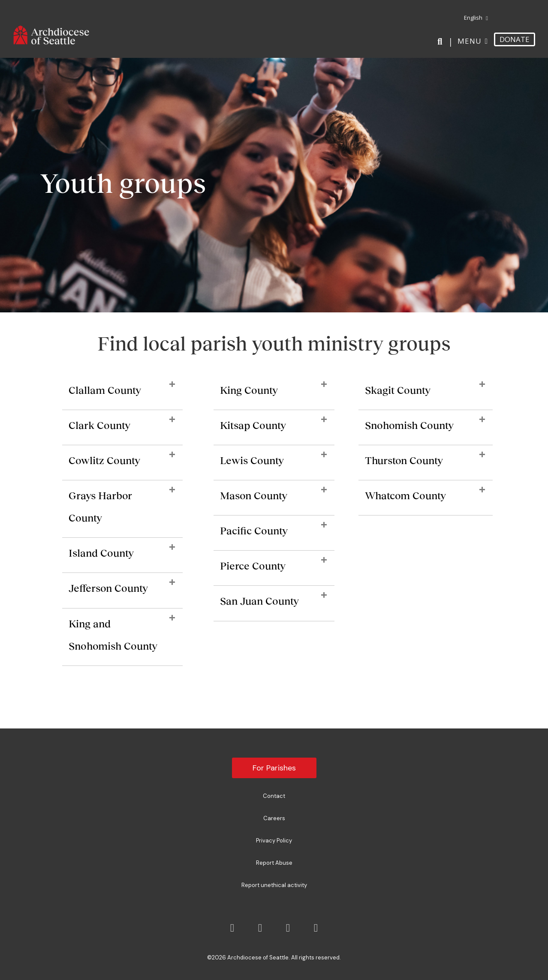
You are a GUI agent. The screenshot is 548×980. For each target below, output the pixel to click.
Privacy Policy (274, 841)
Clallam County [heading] (105, 390)
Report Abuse (274, 863)
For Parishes (274, 768)
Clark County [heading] (99, 425)
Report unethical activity (274, 885)
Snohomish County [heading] (409, 425)
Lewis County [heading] (252, 460)
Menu (470, 41)
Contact (274, 796)
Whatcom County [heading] (405, 496)
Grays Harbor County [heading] (100, 507)
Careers (274, 818)
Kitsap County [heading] (253, 425)
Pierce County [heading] (253, 566)
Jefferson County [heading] (108, 588)
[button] (172, 385)
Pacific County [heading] (254, 531)
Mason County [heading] (254, 496)
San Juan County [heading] (259, 601)
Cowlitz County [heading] (104, 460)
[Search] (441, 42)
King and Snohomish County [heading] (113, 635)
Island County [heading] (101, 553)
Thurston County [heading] (404, 460)
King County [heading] (249, 390)
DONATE (515, 39)
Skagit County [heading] (398, 390)
